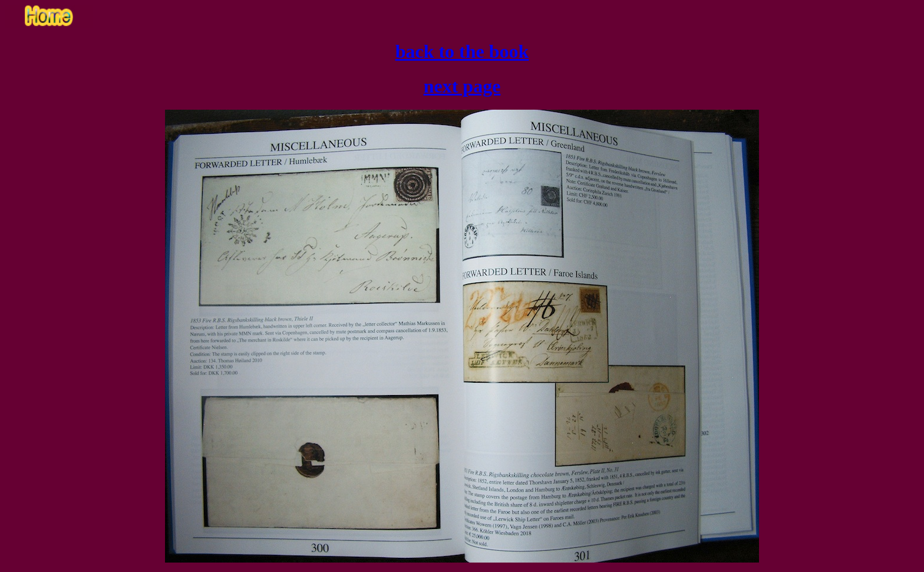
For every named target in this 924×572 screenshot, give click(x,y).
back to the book (462, 51)
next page (462, 86)
